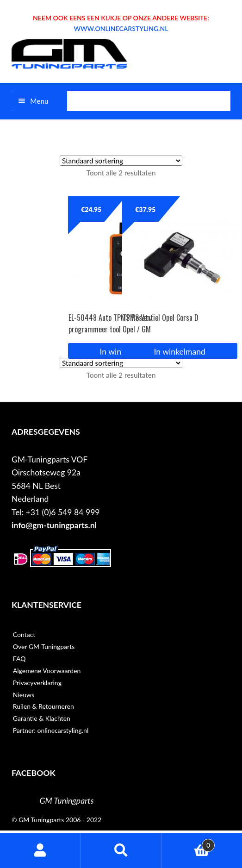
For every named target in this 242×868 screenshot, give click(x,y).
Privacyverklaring (37, 683)
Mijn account (40, 851)
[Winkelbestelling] (121, 161)
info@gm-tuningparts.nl (54, 525)
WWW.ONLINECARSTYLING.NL (121, 28)
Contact (24, 634)
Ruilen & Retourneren (43, 706)
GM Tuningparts (67, 801)
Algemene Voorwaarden (47, 671)
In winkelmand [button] (180, 352)
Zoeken (121, 851)
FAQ (19, 659)
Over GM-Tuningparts (44, 646)
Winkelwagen (188, 843)
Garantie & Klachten (42, 718)
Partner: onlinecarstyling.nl (51, 730)
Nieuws (24, 695)
